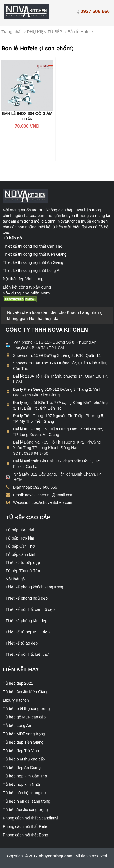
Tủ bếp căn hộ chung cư (24, 793)
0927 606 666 (92, 11)
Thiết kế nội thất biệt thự (27, 654)
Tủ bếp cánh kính (21, 554)
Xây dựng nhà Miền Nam (26, 293)
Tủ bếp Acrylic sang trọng (25, 810)
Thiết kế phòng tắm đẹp (26, 621)
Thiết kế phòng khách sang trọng (34, 587)
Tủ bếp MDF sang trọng (24, 734)
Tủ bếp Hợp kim (20, 538)
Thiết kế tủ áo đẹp (22, 643)
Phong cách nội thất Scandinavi (31, 818)
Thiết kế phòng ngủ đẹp (27, 598)
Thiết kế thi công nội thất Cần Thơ (33, 246)
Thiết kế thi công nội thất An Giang (33, 262)
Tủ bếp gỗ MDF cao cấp (24, 717)
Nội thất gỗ (15, 579)
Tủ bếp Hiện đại (20, 530)
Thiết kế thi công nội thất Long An (32, 271)
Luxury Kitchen (16, 700)
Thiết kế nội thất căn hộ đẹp (30, 609)
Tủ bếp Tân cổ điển (23, 571)
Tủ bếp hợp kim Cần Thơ (25, 776)
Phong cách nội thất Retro (26, 826)
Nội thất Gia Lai (38, 461)
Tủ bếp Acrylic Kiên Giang (26, 692)
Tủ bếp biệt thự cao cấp (24, 759)
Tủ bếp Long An (17, 725)
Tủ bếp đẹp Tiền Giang (23, 742)
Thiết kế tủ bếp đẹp (23, 563)
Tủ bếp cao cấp (28, 518)
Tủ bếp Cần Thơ (20, 546)
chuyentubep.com (56, 856)
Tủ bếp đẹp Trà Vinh (21, 751)
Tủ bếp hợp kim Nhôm (23, 784)
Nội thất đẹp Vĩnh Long (23, 279)
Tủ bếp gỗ (12, 238)
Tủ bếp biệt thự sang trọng (26, 709)
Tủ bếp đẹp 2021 (18, 683)
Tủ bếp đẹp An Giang (22, 768)
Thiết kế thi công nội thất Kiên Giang (35, 254)
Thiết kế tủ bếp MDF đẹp (28, 632)
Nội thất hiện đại (44, 318)
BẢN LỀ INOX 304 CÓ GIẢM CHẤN (27, 116)
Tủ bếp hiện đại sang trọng (27, 801)
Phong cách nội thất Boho (25, 835)
